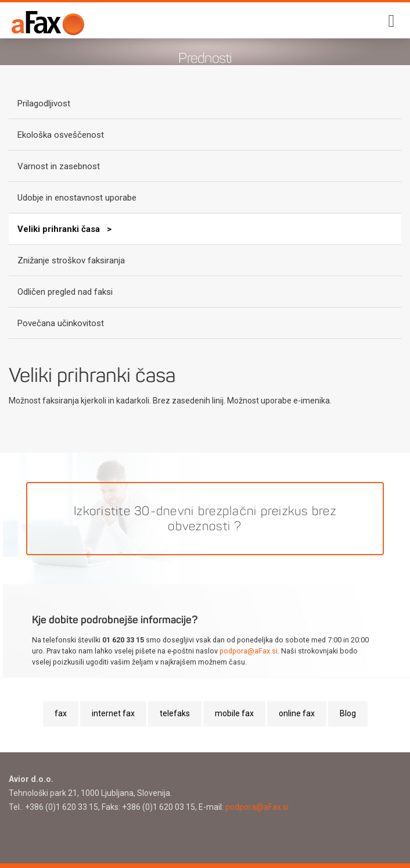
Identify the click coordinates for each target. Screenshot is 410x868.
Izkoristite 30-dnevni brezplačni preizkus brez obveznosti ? (205, 519)
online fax (297, 713)
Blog (348, 713)
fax (61, 713)
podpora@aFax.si (249, 651)
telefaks (175, 713)
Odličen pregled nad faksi (65, 292)
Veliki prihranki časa (60, 229)
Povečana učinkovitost (61, 323)
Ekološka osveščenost (61, 135)
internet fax (113, 713)
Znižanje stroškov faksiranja (71, 260)
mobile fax (234, 713)
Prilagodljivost (44, 103)
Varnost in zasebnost (59, 166)
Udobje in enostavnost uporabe (77, 198)
